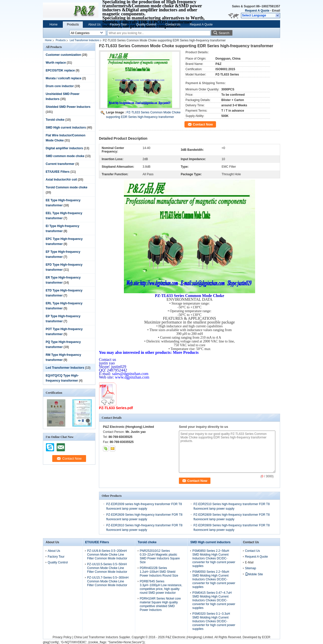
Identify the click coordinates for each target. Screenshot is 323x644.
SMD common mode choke (65, 156)
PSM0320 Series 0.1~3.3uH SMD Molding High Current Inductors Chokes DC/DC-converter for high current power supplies (214, 621)
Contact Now (203, 124)
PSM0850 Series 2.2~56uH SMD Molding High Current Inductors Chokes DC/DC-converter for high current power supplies (214, 558)
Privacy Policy (62, 637)
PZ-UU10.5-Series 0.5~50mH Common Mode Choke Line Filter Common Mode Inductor (107, 568)
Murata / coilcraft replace (63, 78)
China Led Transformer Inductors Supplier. (103, 637)
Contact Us (173, 24)
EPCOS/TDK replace (60, 70)
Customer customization (63, 55)
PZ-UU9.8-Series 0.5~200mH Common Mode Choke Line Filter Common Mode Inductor (107, 555)
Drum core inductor (60, 86)
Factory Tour (118, 24)
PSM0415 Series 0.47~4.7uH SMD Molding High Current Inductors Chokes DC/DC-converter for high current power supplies (214, 600)
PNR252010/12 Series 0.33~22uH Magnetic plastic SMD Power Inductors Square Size (160, 556)
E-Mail (249, 562)
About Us (94, 24)
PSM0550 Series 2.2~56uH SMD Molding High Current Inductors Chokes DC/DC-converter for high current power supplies (214, 579)
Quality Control (146, 24)
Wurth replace (56, 63)
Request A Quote (257, 11)
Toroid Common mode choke (66, 187)
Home (53, 24)
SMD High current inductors (66, 128)
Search (224, 33)
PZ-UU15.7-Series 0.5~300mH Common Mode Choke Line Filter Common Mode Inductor (108, 581)
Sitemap (251, 568)
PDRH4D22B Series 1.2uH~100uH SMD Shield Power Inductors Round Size (159, 572)
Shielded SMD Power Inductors (68, 107)
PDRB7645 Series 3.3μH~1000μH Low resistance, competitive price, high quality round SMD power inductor (161, 587)
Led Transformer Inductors (84, 40)
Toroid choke (55, 120)
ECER (266, 637)
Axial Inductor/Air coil (61, 180)
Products (73, 24)
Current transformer (60, 164)
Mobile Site (254, 574)
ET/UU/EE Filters (58, 172)
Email (276, 11)
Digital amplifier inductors (64, 148)
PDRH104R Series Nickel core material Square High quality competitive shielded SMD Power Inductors (160, 604)
